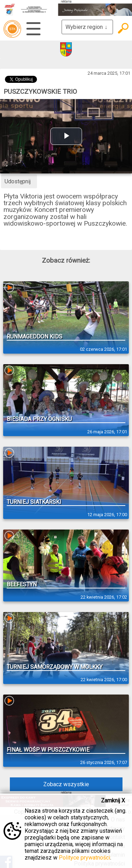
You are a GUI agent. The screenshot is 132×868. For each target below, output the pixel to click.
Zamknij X (113, 800)
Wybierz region (87, 27)
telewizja (12, 29)
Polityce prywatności (84, 858)
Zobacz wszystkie (66, 784)
